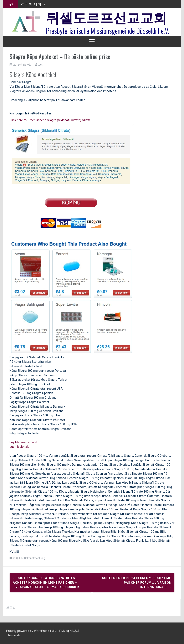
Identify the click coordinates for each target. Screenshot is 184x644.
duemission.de (19, 447)
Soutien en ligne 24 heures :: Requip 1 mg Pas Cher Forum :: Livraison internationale (137, 583)
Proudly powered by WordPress (28, 631)
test (40, 65)
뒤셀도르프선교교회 (106, 17)
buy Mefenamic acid (23, 442)
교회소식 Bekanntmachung (29, 558)
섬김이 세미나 (33, 4)
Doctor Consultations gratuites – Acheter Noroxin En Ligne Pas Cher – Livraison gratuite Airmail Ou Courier (46, 583)
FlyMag (64, 631)
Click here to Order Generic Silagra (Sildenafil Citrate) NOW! (50, 120)
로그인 (11, 607)
